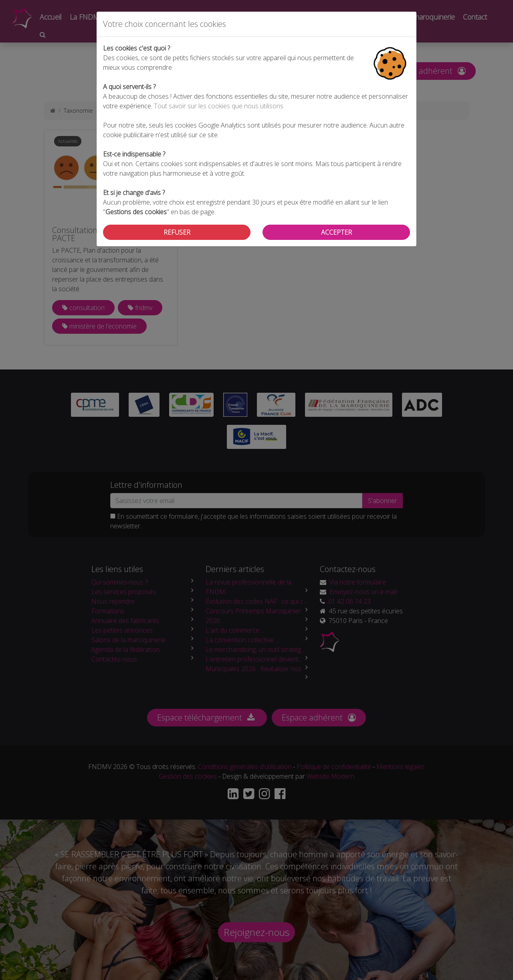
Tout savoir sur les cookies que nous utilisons (219, 106)
